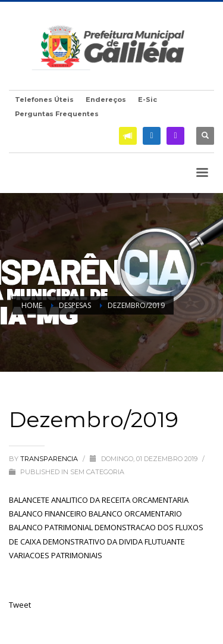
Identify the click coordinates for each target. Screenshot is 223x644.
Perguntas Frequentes (57, 114)
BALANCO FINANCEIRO (48, 514)
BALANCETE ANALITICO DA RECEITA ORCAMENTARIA (99, 500)
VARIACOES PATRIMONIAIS (56, 555)
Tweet (20, 605)
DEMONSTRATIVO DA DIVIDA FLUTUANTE (114, 542)
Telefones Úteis (44, 99)
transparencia (50, 459)
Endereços (106, 99)
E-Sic (147, 99)
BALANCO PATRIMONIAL (51, 527)
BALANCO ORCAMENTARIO (135, 514)
